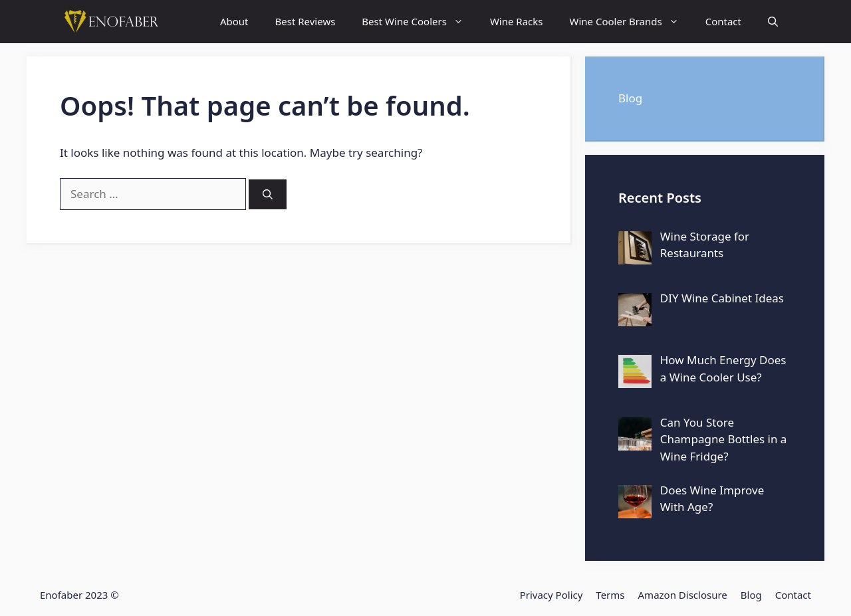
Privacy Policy (551, 595)
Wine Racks (517, 21)
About (234, 21)
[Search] (268, 194)
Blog (630, 98)
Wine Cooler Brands (630, 22)
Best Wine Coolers (419, 22)
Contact (723, 21)
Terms (610, 595)
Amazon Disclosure (683, 595)
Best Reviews (305, 21)
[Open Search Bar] (773, 22)
